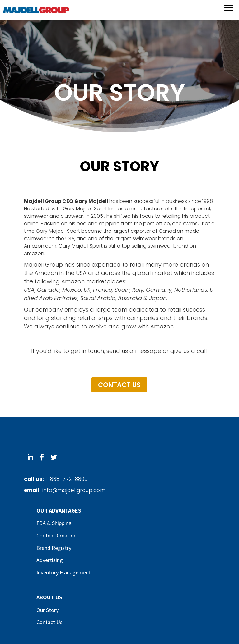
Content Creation (56, 535)
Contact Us (49, 622)
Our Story (47, 610)
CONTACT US (119, 385)
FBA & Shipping (54, 523)
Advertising (50, 560)
